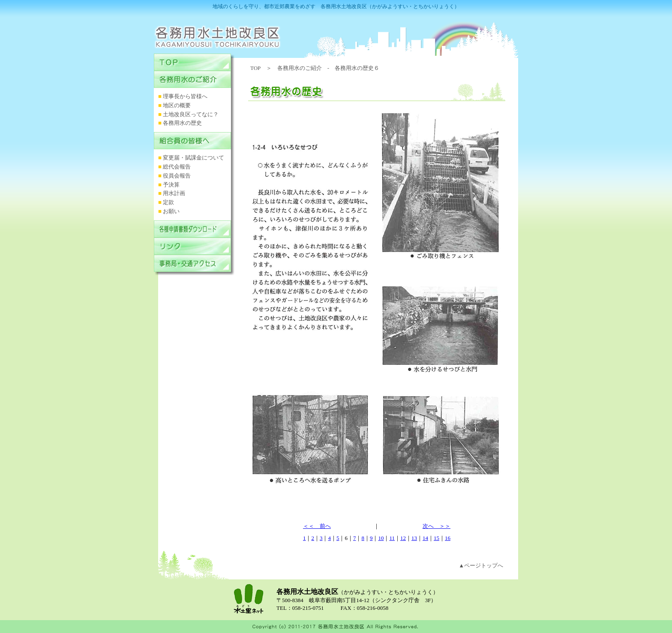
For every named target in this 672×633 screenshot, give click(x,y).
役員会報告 (177, 176)
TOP (255, 68)
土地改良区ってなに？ (191, 114)
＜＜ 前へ (317, 526)
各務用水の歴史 (182, 123)
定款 (168, 202)
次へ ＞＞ (436, 526)
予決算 (171, 185)
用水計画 (174, 193)
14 (425, 538)
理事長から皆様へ (185, 96)
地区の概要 (177, 105)
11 (392, 538)
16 (448, 538)
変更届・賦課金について (193, 158)
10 (381, 538)
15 (436, 538)
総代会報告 (177, 167)
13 (414, 538)
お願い (171, 211)
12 (403, 538)
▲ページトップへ (481, 565)
